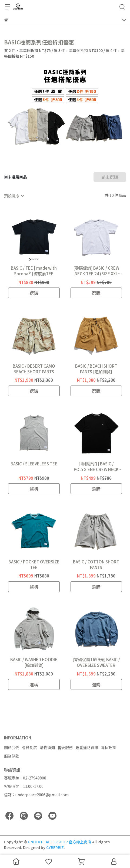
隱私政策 (108, 748)
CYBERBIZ (55, 847)
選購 (34, 293)
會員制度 (29, 748)
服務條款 (12, 756)
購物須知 (47, 748)
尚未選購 (110, 177)
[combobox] (14, 196)
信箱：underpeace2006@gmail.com (36, 795)
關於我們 (12, 748)
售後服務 (65, 748)
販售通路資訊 (87, 748)
